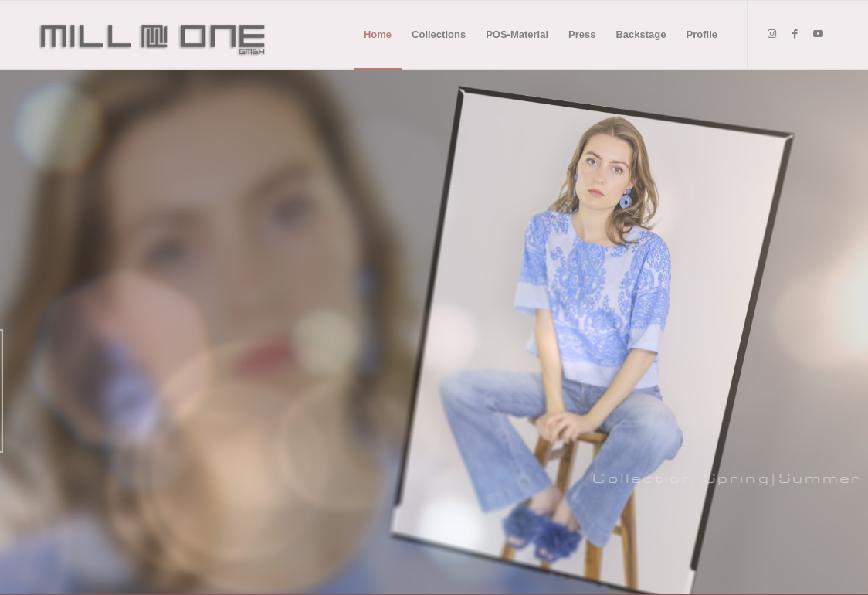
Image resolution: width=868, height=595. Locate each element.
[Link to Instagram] (771, 34)
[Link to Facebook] (795, 34)
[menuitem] (378, 35)
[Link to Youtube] (818, 34)
